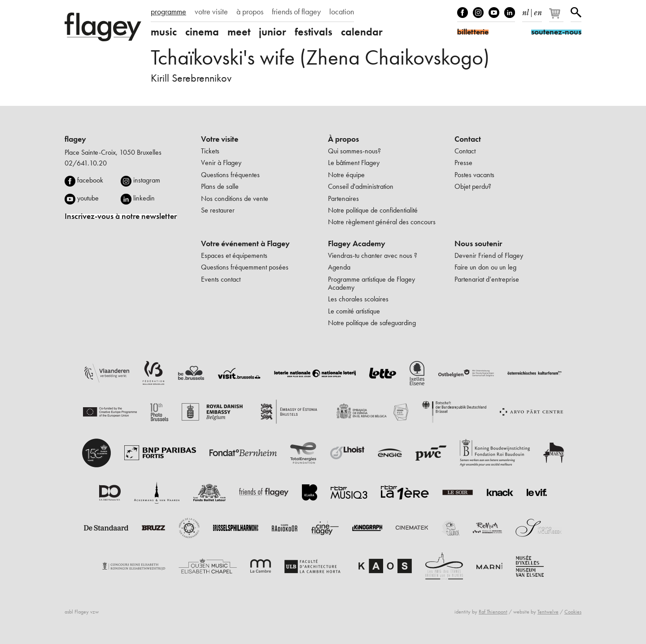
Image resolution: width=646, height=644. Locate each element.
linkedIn (510, 13)
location (342, 12)
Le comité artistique (354, 311)
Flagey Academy (357, 244)
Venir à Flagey (221, 163)
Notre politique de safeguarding (372, 323)
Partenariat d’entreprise (487, 279)
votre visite (211, 12)
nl (526, 11)
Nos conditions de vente (235, 198)
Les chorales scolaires (358, 299)
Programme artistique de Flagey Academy (371, 283)
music (164, 32)
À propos (343, 139)
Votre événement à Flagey (245, 244)
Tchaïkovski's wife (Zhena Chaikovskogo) (320, 57)
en (538, 11)
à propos (250, 12)
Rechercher (576, 13)
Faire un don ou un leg (485, 267)
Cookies (573, 612)
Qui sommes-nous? (354, 151)
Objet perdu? (473, 186)
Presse (463, 163)
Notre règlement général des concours (382, 222)
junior (273, 32)
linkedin (144, 198)
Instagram (478, 13)
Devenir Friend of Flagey (489, 255)
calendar (362, 32)
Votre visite (220, 139)
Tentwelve (548, 612)
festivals (314, 32)
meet (239, 32)
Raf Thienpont (493, 612)
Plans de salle (220, 186)
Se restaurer (218, 210)
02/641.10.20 (86, 163)
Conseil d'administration (361, 186)
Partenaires (343, 198)
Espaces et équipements (234, 255)
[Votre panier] (557, 17)
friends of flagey (296, 12)
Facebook (463, 13)
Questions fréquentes (230, 175)
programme (168, 12)
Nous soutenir (478, 244)
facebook (90, 180)
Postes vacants (474, 175)
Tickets (210, 151)
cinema (202, 32)
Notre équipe (346, 175)
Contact (468, 139)
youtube (88, 198)
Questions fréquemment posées (245, 267)
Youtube (494, 13)
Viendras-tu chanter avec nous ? (373, 255)
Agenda (339, 267)
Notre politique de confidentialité (373, 210)
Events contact (221, 279)
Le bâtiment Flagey (354, 163)
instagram (147, 180)
